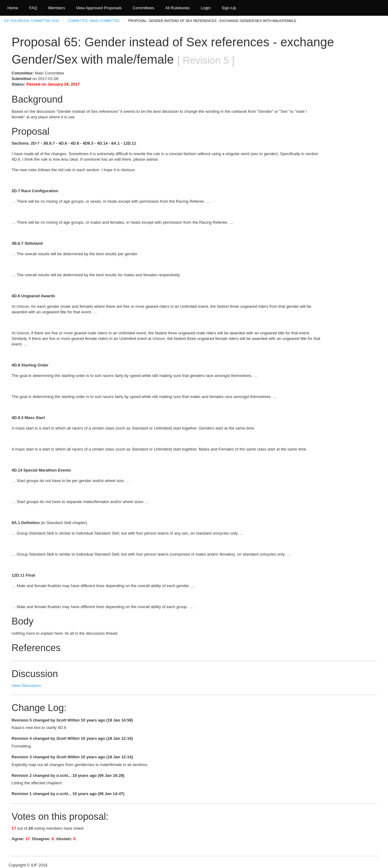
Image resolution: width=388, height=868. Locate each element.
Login (206, 8)
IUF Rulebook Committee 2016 (32, 21)
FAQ (33, 8)
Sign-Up (229, 8)
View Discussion (26, 686)
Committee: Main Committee (94, 21)
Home (13, 8)
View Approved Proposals (99, 8)
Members (57, 8)
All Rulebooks (177, 8)
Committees (143, 8)
